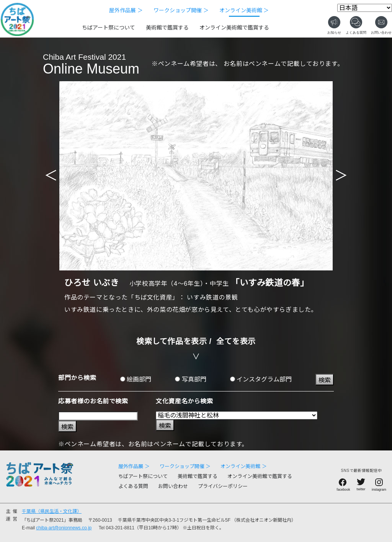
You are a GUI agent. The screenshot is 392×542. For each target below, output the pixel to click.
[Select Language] (365, 8)
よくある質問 (133, 486)
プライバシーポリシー (223, 486)
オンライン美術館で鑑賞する (234, 28)
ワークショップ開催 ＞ (181, 10)
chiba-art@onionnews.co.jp (64, 528)
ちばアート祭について (109, 28)
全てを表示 (236, 341)
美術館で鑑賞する (167, 28)
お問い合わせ (173, 486)
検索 (325, 380)
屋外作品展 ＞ (126, 10)
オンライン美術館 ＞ (244, 10)
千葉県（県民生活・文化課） (52, 511)
